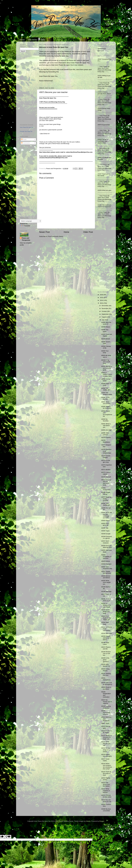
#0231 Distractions (106, 679)
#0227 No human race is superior (107, 702)
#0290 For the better (106, 380)
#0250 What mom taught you (106, 582)
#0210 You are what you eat (106, 801)
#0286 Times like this (105, 398)
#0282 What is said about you (106, 425)
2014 (102, 300)
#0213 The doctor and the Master (106, 784)
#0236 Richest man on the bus (106, 653)
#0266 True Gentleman (106, 504)
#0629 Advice (106, 561)
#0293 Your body (105, 352)
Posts (24, 139)
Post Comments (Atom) (56, 236)
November (105, 308)
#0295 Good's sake (106, 343)
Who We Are (33, 40)
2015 (102, 298)
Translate (25, 226)
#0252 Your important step (107, 568)
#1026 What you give (104, 190)
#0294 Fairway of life (106, 347)
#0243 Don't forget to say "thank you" (106, 618)
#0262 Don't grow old (105, 524)
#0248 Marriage (106, 591)
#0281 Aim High (106, 430)
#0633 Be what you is (106, 356)
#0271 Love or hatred (106, 473)
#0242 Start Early (105, 623)
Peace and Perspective (26, 239)
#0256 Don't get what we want (107, 547)
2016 (102, 295)
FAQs (43, 40)
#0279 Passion (106, 437)
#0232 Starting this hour (106, 674)
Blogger (102, 821)
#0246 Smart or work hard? (106, 600)
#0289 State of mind (106, 384)
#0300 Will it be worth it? (106, 323)
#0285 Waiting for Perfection (106, 407)
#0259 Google (106, 534)
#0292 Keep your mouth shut (106, 362)
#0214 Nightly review (106, 779)
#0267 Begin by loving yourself (106, 499)
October (104, 311)
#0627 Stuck (105, 723)
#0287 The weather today (107, 394)
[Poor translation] (8, 837)
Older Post (88, 232)
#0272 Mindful (106, 470)
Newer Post (44, 232)
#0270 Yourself (106, 477)
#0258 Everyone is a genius (107, 537)
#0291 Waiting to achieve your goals (107, 368)
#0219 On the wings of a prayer (106, 750)
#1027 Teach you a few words (104, 175)
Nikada (88, 821)
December (105, 306)
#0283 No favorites (105, 420)
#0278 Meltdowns (106, 441)
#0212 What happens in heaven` (106, 791)
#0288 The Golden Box (106, 389)
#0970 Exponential (104, 125)
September (105, 314)
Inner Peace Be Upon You (27, 127)
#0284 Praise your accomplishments (107, 414)
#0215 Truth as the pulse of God (106, 773)
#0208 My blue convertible (106, 810)
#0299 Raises (106, 327)
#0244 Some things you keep (105, 612)
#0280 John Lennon (105, 434)
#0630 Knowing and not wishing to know (106, 482)
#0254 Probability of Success (106, 557)
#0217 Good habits (105, 760)
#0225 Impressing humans (106, 713)
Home (22, 40)
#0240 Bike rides (107, 633)
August (104, 317)
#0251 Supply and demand (106, 572)
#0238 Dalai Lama (105, 643)
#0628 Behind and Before (106, 577)
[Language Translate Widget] (31, 221)
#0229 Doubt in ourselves (106, 688)
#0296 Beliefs (106, 339)
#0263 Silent (105, 521)
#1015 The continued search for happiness (104, 206)
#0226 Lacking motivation (106, 707)
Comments (25, 143)
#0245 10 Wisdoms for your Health (106, 605)
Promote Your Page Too (26, 131)
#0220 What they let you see (106, 743)
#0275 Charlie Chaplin (106, 457)
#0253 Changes (106, 564)
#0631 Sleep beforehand (106, 403)
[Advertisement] (26, 88)
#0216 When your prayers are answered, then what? (107, 766)
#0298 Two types (105, 331)
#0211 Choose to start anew (106, 796)
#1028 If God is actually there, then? (104, 93)
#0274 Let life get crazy (106, 461)
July (103, 320)
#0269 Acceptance (106, 489)
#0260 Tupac (105, 531)
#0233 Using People (105, 670)
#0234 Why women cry (106, 665)
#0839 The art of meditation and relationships (103, 141)
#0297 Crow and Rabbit (107, 335)
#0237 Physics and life (106, 648)
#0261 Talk (105, 528)
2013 (102, 303)
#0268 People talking (106, 493)
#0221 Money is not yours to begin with (106, 737)
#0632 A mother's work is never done (107, 374)
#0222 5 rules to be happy (107, 732)
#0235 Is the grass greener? (105, 660)
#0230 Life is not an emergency (107, 684)
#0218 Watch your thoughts (107, 755)
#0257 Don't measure (105, 542)
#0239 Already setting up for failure (106, 638)
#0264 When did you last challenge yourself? (107, 515)
